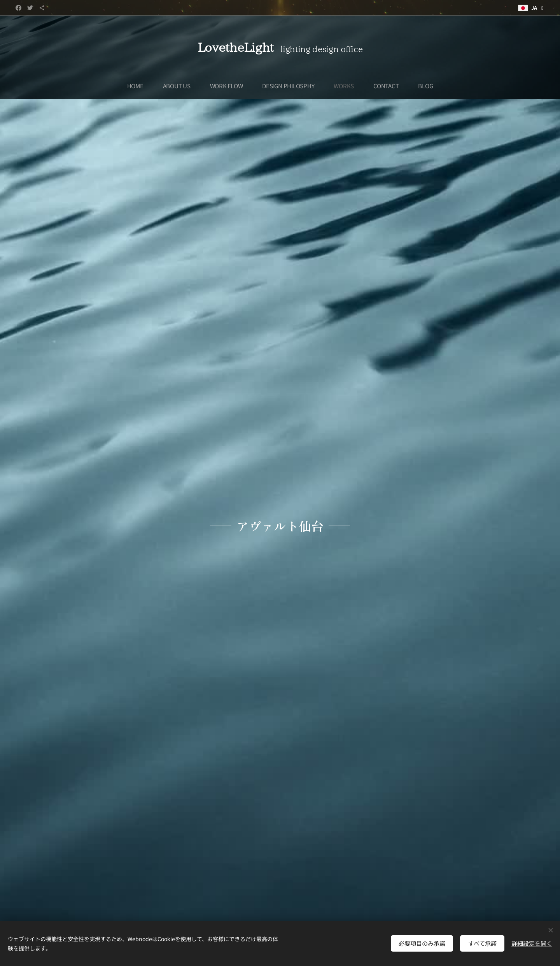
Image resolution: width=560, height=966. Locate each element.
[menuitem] (138, 86)
